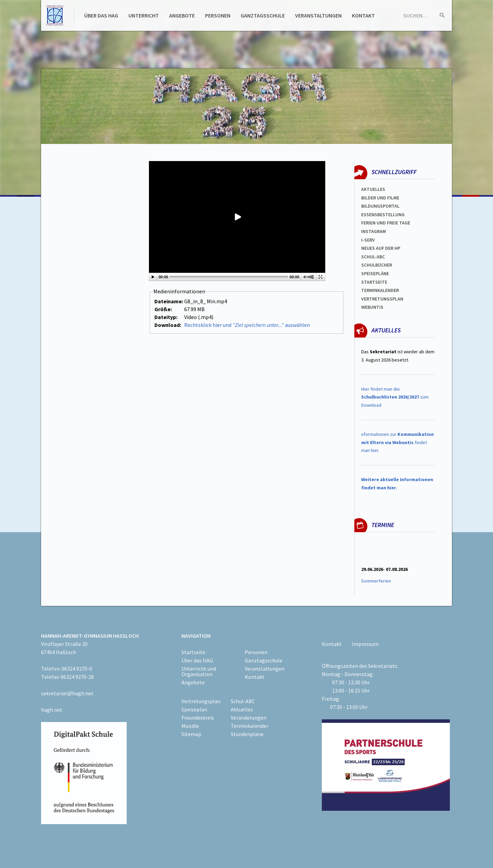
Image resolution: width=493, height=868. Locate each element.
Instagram (374, 231)
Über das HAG (101, 15)
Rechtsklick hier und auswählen (247, 325)
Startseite (374, 282)
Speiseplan (194, 709)
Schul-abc (373, 257)
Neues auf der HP (381, 248)
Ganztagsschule (263, 15)
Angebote (182, 15)
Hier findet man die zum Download (395, 397)
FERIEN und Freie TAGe (386, 223)
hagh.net (52, 710)
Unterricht (144, 15)
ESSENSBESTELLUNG (383, 215)
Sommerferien (377, 581)
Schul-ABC (243, 701)
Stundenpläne (247, 734)
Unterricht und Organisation (199, 671)
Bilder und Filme (380, 198)
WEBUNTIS (372, 307)
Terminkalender (380, 290)
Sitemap (191, 734)
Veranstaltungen (318, 15)
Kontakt (363, 15)
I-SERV (368, 240)
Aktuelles (373, 189)
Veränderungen (249, 718)
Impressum (365, 644)
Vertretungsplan (382, 299)
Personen (218, 15)
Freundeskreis (198, 718)
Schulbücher (377, 265)
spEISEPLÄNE (375, 273)
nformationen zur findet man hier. (397, 442)
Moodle (190, 726)
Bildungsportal (380, 206)
